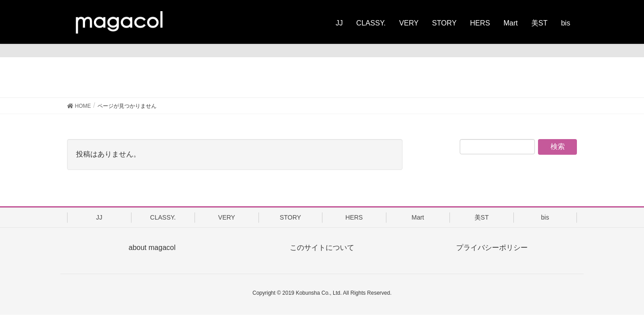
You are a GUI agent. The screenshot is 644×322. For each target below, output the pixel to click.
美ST (482, 217)
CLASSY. (163, 217)
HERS (354, 217)
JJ (99, 217)
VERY (227, 217)
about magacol (152, 248)
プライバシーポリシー (492, 248)
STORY (290, 217)
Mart (418, 217)
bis (545, 217)
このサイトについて (322, 248)
